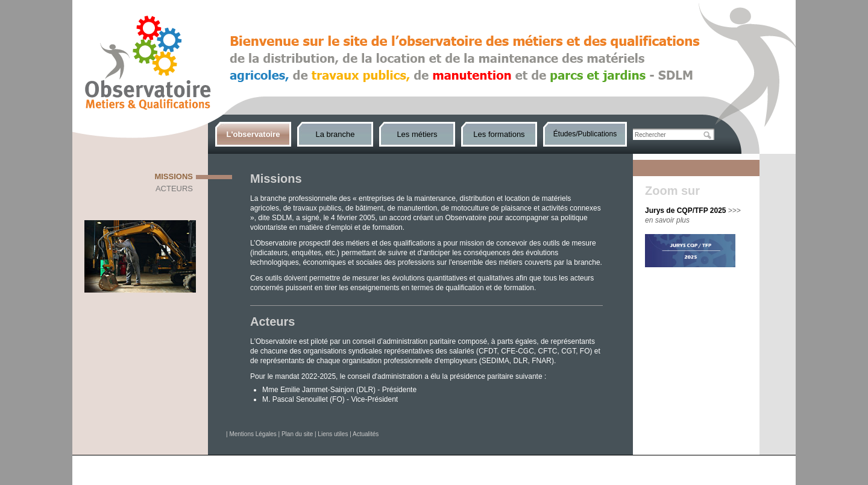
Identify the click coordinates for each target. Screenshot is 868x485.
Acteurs (174, 189)
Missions (174, 176)
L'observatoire (253, 134)
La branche (335, 134)
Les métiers (417, 134)
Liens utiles (333, 434)
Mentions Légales (253, 434)
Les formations (499, 134)
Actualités (366, 434)
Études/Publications (585, 134)
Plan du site (297, 434)
